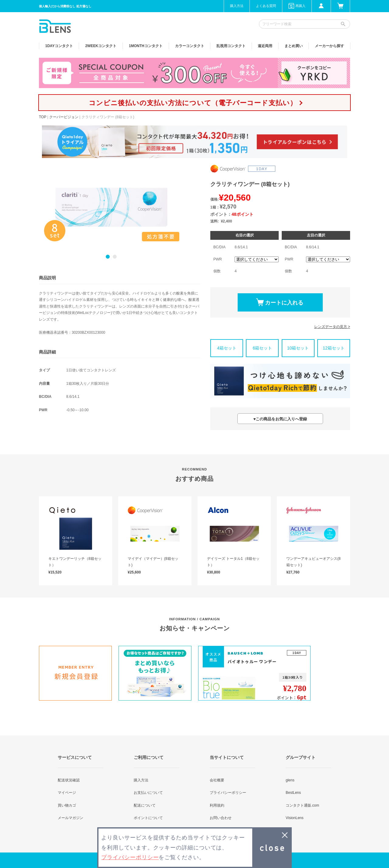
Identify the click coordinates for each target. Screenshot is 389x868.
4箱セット (227, 348)
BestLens (293, 793)
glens (290, 780)
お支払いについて (148, 793)
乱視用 (231, 46)
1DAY (59, 46)
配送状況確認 (69, 780)
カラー (190, 46)
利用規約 (217, 805)
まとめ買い (294, 46)
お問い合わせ (221, 818)
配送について (145, 805)
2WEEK (101, 46)
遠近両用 (265, 46)
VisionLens (295, 818)
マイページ (67, 793)
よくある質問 (266, 6)
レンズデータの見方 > (332, 327)
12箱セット (334, 348)
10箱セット (298, 348)
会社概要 (217, 780)
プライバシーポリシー (228, 793)
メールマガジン (71, 818)
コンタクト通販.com (302, 805)
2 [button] (115, 257)
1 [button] (108, 257)
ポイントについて (148, 818)
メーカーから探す (329, 46)
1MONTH (146, 46)
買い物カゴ (67, 805)
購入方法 (237, 6)
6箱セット (262, 348)
